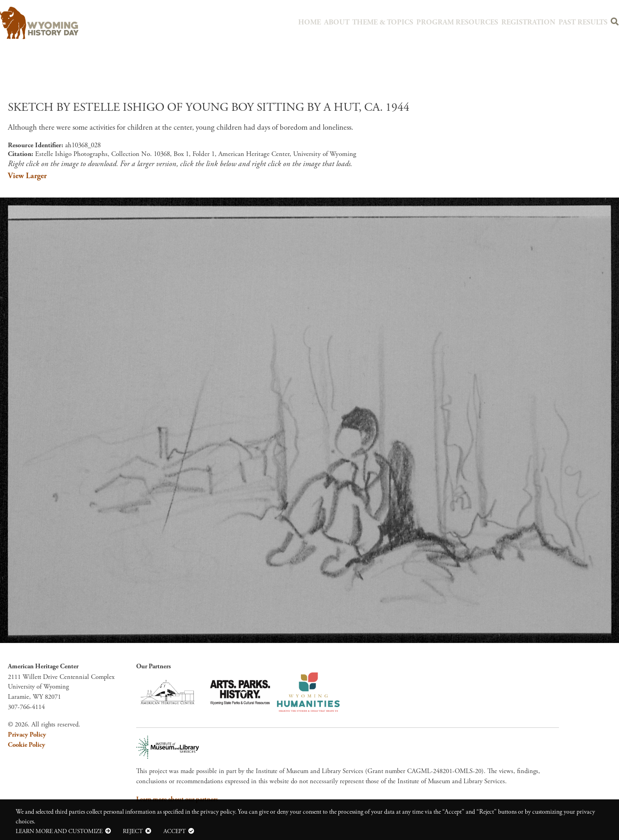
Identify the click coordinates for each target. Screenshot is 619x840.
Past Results (582, 22)
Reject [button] (133, 831)
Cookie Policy (27, 745)
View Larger (27, 176)
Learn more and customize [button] (59, 831)
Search (613, 24)
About (358, 22)
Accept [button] (174, 831)
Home (331, 22)
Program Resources (468, 22)
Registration (532, 22)
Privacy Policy (27, 735)
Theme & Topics (401, 22)
